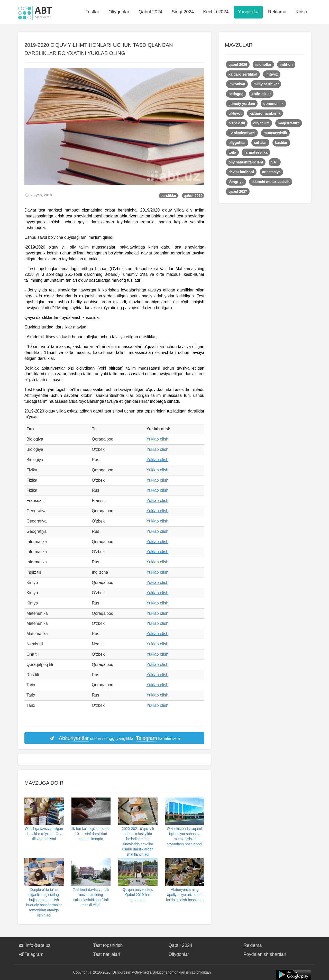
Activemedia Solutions (150, 972)
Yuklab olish (157, 439)
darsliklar (168, 196)
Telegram (31, 954)
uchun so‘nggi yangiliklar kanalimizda (114, 738)
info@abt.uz (34, 945)
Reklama (277, 12)
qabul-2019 (193, 196)
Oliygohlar (119, 12)
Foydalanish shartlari (265, 954)
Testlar (92, 12)
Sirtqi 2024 (183, 12)
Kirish (301, 12)
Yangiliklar (248, 12)
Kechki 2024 (216, 12)
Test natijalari (107, 954)
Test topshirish (108, 945)
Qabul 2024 (150, 12)
